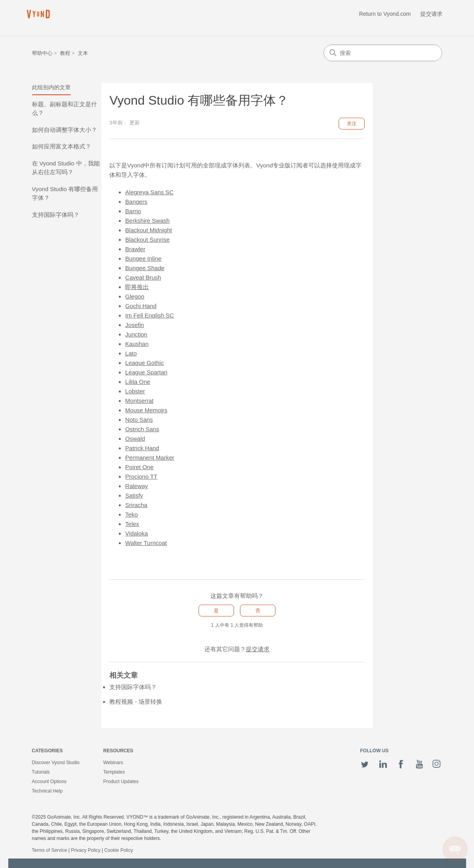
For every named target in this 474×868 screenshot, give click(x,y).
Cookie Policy (119, 850)
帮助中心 (42, 53)
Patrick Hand (142, 448)
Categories (47, 751)
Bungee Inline (143, 258)
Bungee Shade (145, 268)
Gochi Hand (141, 306)
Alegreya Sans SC (149, 192)
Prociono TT (141, 476)
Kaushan (137, 344)
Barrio (133, 211)
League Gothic (144, 363)
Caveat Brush (143, 277)
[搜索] (383, 53)
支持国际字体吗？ (56, 215)
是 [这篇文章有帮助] (216, 611)
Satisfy (134, 495)
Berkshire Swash (147, 221)
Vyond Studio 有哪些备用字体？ (65, 194)
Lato (131, 353)
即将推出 (137, 287)
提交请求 (431, 14)
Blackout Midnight (148, 230)
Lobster (135, 391)
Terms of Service (50, 850)
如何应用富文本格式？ (62, 146)
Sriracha (136, 505)
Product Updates (121, 782)
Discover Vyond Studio (56, 763)
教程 (65, 53)
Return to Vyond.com (385, 14)
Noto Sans (139, 420)
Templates (114, 772)
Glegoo (135, 296)
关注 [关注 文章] (352, 124)
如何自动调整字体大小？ (65, 130)
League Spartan (146, 372)
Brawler (135, 249)
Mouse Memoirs (146, 410)
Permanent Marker (150, 457)
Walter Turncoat (146, 543)
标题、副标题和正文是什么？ (65, 109)
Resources (118, 751)
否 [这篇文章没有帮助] (258, 611)
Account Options (49, 782)
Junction (136, 334)
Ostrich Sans (142, 429)
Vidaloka (136, 533)
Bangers (136, 202)
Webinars (113, 763)
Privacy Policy (86, 850)
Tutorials (41, 772)
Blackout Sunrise (147, 240)
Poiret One (139, 467)
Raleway (137, 486)
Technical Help (47, 791)
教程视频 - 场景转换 (136, 702)
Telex (132, 524)
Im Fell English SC (149, 315)
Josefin (135, 325)
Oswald (135, 439)
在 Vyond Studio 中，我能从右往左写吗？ (66, 168)
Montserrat (139, 401)
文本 (83, 53)
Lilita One (138, 382)
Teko (131, 514)
